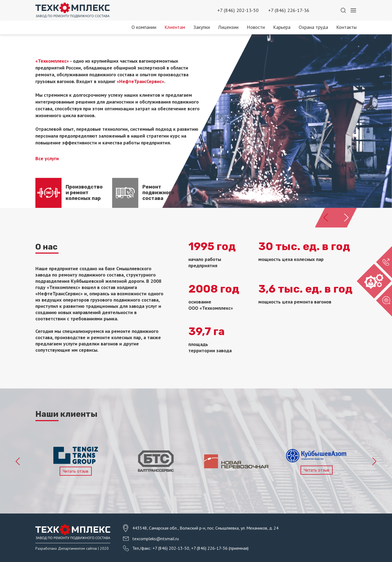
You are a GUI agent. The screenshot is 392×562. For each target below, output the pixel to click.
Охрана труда (313, 27)
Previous (18, 461)
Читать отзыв (76, 471)
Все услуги (47, 158)
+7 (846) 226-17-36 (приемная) (220, 548)
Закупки (202, 27)
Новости (256, 27)
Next (374, 461)
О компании (144, 27)
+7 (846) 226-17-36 (289, 10)
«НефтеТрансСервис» (140, 81)
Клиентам (175, 27)
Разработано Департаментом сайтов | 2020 (72, 548)
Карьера (282, 27)
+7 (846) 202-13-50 (238, 10)
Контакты (346, 27)
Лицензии (228, 27)
